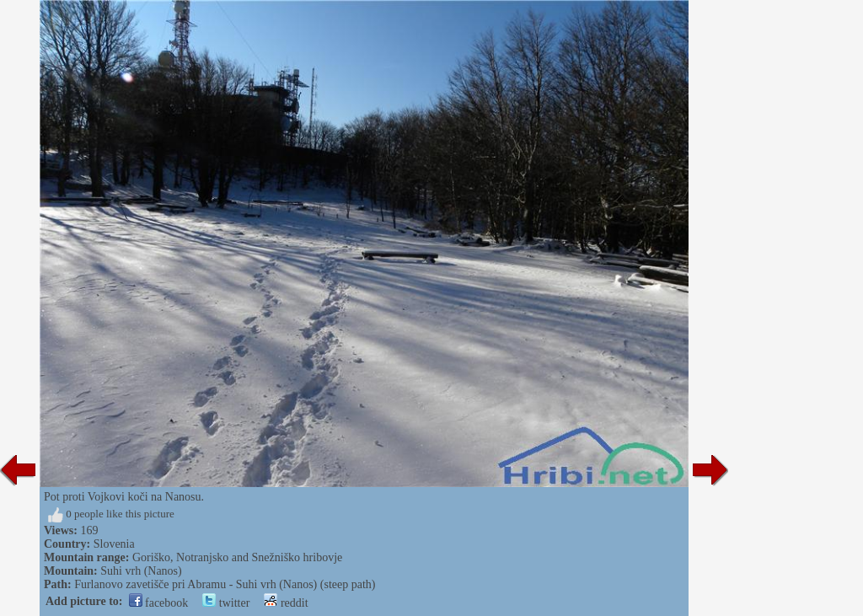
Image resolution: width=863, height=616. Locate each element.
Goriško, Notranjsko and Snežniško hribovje (237, 557)
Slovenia (114, 544)
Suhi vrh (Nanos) (141, 571)
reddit (286, 603)
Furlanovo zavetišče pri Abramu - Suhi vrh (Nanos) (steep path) (225, 584)
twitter (226, 603)
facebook (159, 603)
